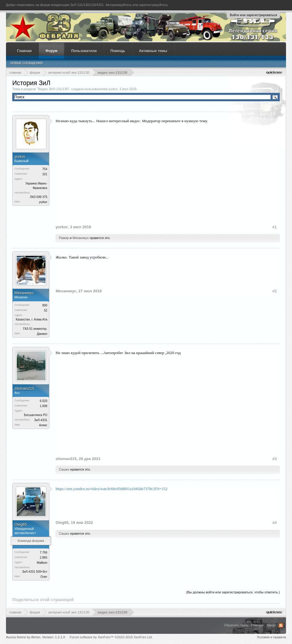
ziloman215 (24, 388)
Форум (51, 51)
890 (45, 305)
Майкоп (42, 563)
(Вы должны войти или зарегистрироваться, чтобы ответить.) (233, 592)
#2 (275, 291)
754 (45, 169)
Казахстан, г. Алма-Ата (32, 319)
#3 (275, 459)
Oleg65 (21, 524)
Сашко (64, 469)
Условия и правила (272, 637)
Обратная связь (236, 625)
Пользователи (84, 51)
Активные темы (153, 51)
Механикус (81, 238)
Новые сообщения (26, 63)
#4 (275, 523)
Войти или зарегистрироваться (253, 15)
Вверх (271, 625)
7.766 (44, 552)
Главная (24, 51)
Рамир (64, 238)
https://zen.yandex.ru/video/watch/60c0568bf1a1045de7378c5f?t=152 (112, 489)
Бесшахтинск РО (36, 415)
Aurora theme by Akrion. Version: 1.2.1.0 (36, 637)
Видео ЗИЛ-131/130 (53, 89)
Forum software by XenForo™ (111, 637)
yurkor (113, 89)
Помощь (118, 51)
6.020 (44, 401)
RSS (281, 625)
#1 (275, 227)
